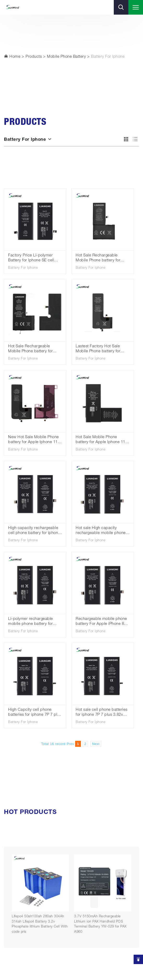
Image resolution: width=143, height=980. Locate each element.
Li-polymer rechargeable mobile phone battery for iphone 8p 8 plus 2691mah (32, 622)
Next (96, 744)
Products (34, 57)
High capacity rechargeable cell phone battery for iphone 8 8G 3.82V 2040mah (34, 531)
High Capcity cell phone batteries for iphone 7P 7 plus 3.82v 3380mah (35, 713)
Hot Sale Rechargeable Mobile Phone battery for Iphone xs (30, 349)
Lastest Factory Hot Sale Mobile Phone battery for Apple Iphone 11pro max (98, 349)
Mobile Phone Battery (66, 57)
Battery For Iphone (108, 57)
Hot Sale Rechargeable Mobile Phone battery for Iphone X (98, 258)
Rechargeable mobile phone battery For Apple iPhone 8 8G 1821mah (101, 622)
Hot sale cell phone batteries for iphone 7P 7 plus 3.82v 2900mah (102, 713)
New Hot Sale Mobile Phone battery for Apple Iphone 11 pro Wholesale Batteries (34, 440)
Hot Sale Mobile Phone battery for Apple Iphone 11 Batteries (100, 440)
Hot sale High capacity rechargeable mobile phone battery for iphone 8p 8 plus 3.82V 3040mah (101, 531)
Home (12, 56)
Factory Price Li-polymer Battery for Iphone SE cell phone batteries (31, 258)
